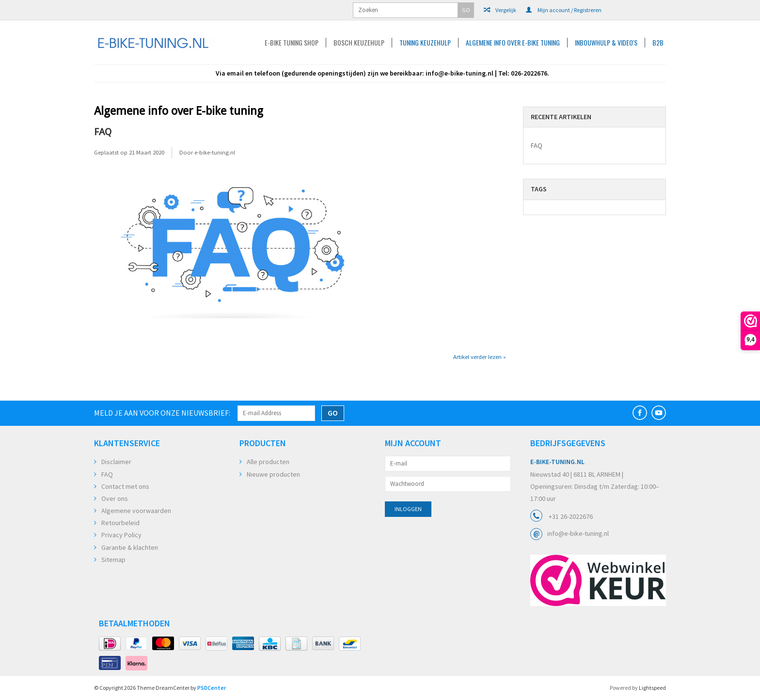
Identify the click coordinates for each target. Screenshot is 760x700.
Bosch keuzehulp (359, 43)
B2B (658, 43)
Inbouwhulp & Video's (606, 43)
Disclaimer (116, 462)
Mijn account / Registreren (564, 10)
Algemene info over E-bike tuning (513, 43)
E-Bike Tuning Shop (292, 43)
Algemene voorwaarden (136, 511)
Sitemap (113, 560)
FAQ (103, 132)
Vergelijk (500, 10)
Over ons (115, 498)
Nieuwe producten (273, 474)
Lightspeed (652, 688)
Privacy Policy (121, 535)
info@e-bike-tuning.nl (578, 533)
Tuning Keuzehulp (425, 43)
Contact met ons (125, 486)
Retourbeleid (120, 523)
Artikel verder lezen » (480, 357)
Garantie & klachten (130, 547)
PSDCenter (212, 688)
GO (466, 10)
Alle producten (268, 462)
